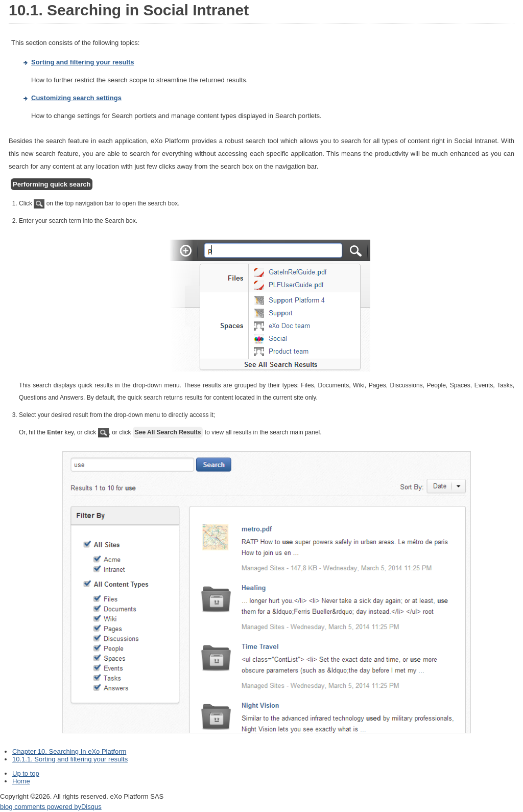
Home (21, 781)
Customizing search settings (76, 98)
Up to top (26, 773)
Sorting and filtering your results (83, 62)
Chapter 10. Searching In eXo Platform (69, 751)
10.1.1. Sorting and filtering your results (70, 759)
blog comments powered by (51, 807)
